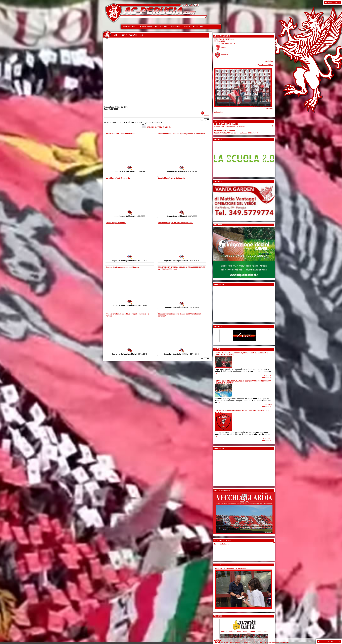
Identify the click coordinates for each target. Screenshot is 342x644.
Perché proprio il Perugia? (116, 223)
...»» (216, 373)
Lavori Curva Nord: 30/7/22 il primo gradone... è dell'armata (182, 133)
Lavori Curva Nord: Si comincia (118, 178)
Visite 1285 (267, 438)
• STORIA (186, 26)
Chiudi (207, 115)
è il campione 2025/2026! (229, 126)
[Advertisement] (222, 303)
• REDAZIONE (161, 26)
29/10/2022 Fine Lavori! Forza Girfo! (120, 133)
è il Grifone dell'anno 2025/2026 (235, 133)
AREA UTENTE (335, 3)
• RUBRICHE (175, 26)
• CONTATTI (198, 26)
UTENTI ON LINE (334, 641)
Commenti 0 (267, 377)
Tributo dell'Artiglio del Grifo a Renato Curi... (175, 223)
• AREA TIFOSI (146, 26)
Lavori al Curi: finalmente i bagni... (171, 178)
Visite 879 (268, 375)
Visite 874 (268, 405)
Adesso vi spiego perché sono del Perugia (123, 267)
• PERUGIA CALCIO (129, 26)
